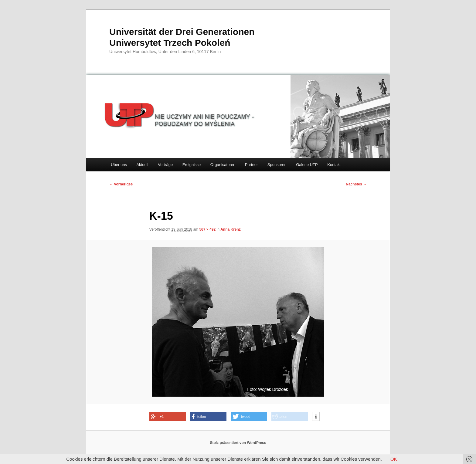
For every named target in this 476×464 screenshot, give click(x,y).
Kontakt (334, 165)
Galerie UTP (307, 165)
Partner (252, 165)
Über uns (119, 165)
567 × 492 (207, 229)
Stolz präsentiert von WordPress (238, 443)
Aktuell (142, 165)
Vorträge (165, 165)
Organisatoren (223, 165)
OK (394, 459)
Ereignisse (192, 165)
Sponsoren (277, 165)
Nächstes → (356, 184)
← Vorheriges (121, 184)
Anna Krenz (231, 229)
